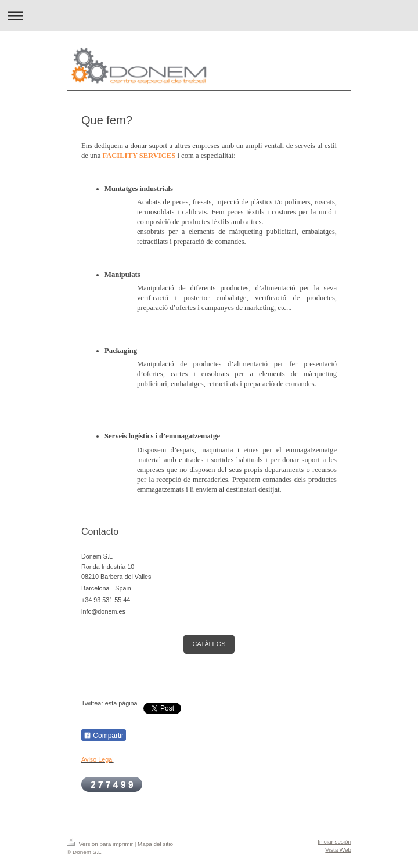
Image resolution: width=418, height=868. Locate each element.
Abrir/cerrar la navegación (209, 15)
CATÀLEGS (209, 644)
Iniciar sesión (334, 842)
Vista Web (338, 850)
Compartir (104, 736)
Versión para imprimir (101, 844)
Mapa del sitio (155, 844)
